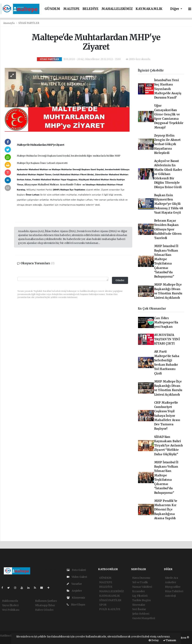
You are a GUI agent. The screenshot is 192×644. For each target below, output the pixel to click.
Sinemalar (139, 605)
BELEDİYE (90, 9)
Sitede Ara (171, 578)
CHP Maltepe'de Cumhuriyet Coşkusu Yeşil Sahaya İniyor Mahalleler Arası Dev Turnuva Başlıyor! (167, 416)
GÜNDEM (52, 9)
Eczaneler (139, 591)
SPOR (103, 605)
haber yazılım (9, 640)
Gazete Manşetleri (144, 618)
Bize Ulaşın (76, 605)
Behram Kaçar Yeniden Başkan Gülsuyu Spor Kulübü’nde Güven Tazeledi (168, 229)
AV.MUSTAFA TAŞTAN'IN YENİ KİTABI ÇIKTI (167, 339)
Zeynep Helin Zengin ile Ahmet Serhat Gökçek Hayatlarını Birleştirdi (167, 144)
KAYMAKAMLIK (149, 9)
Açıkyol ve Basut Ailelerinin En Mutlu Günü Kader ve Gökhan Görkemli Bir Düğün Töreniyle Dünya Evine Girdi (168, 174)
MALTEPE (71, 9)
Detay (154, 640)
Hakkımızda (10, 601)
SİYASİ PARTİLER (29, 23)
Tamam (170, 640)
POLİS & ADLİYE (110, 609)
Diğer (175, 9)
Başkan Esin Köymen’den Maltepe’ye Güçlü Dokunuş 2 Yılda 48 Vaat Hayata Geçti (169, 204)
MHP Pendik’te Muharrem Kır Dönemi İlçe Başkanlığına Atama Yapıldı (166, 510)
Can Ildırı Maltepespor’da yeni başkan (166, 322)
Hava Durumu (141, 578)
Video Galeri (77, 577)
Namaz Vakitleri (142, 587)
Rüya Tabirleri (174, 591)
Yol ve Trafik (140, 582)
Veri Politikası (11, 610)
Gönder (120, 280)
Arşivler (74, 591)
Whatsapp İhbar (45, 605)
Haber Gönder (44, 610)
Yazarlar (74, 584)
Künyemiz (76, 598)
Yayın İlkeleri (10, 605)
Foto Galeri (76, 570)
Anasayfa (9, 23)
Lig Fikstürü (140, 596)
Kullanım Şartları (46, 601)
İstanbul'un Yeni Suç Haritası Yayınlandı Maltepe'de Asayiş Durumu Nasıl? (168, 89)
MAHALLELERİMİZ (117, 9)
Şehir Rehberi (141, 614)
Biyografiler (173, 587)
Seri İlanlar (139, 609)
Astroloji (170, 596)
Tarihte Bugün (142, 600)
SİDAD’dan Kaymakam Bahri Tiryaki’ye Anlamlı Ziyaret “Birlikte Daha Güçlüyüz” (169, 446)
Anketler (171, 582)
